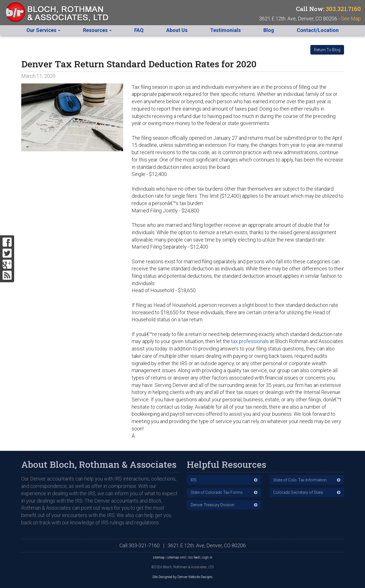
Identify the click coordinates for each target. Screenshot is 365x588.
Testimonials (225, 30)
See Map (351, 19)
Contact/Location (318, 30)
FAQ (139, 30)
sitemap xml (177, 557)
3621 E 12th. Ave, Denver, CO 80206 (207, 545)
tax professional (248, 341)
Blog (269, 30)
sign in (207, 557)
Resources (97, 30)
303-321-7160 (144, 545)
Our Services (43, 30)
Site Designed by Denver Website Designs (182, 577)
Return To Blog (327, 50)
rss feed (194, 557)
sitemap (159, 557)
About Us (177, 30)
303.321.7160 (343, 9)
